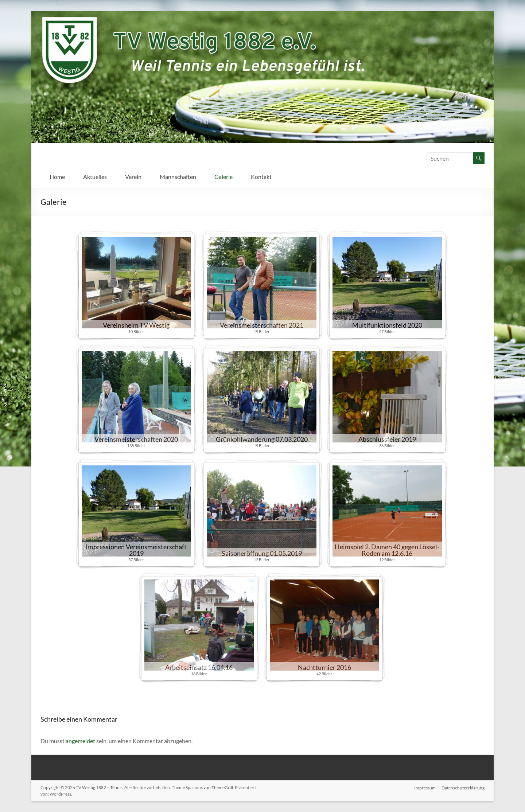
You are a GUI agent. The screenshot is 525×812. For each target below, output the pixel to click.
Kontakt (261, 177)
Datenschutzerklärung (463, 787)
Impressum (425, 787)
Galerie (223, 177)
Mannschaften (178, 177)
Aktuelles (95, 177)
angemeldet (80, 741)
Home (57, 177)
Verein (133, 177)
